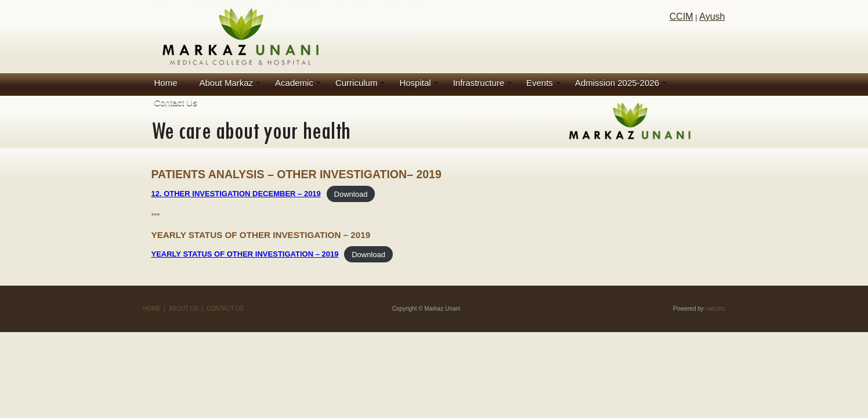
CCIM (681, 17)
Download (351, 194)
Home (166, 83)
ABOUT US (184, 309)
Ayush (712, 17)
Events (540, 83)
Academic (294, 83)
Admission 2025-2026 (617, 83)
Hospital (415, 83)
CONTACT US (225, 309)
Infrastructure (479, 83)
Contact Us (176, 102)
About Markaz (227, 83)
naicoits (715, 309)
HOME (152, 309)
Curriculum (357, 83)
